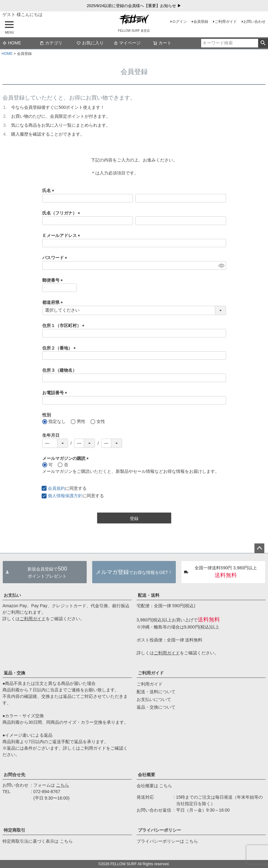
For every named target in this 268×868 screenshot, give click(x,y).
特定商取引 (14, 830)
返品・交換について (156, 707)
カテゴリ (51, 43)
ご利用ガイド (226, 22)
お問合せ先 (14, 775)
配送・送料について (156, 692)
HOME (12, 43)
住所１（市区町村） (64, 325)
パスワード (56, 258)
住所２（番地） (60, 348)
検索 (263, 43)
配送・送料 (149, 595)
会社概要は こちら (155, 786)
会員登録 (201, 22)
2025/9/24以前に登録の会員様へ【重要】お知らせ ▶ (134, 6)
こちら (63, 785)
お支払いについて (154, 699)
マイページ (127, 43)
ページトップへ (259, 548)
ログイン (179, 22)
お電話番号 (56, 393)
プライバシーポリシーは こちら (167, 841)
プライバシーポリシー (159, 830)
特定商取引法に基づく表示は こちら (38, 841)
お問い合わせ (254, 22)
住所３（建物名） (60, 370)
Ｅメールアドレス (62, 235)
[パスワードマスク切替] (221, 265)
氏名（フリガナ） (62, 213)
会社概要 (146, 775)
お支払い (12, 595)
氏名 (49, 190)
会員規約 (56, 488)
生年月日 (51, 435)
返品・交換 (14, 673)
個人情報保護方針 (65, 496)
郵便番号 (54, 280)
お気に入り (90, 43)
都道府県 (54, 302)
